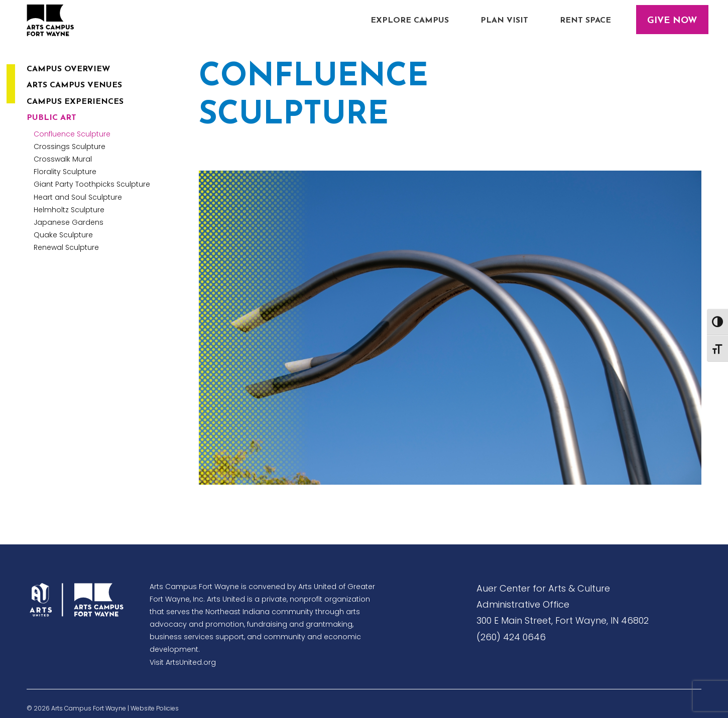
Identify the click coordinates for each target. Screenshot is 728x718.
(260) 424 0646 (511, 637)
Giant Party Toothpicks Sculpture (92, 184)
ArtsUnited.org (191, 662)
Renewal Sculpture (66, 247)
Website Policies (155, 708)
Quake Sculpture (63, 235)
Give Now (672, 21)
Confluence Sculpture (72, 134)
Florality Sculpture (65, 172)
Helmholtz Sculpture (69, 210)
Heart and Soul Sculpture (78, 197)
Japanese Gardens (69, 222)
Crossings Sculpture (70, 147)
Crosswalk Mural (63, 159)
